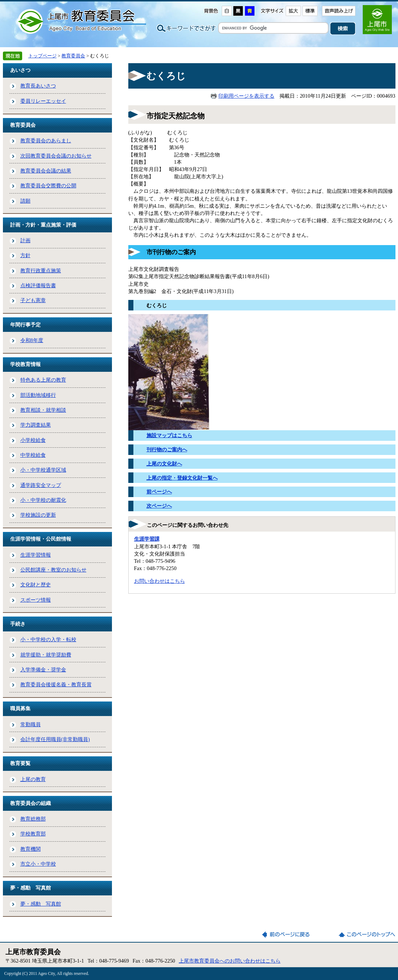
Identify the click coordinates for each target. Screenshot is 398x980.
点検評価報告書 (38, 285)
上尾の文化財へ (164, 464)
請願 (25, 201)
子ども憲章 (33, 300)
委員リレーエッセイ (43, 101)
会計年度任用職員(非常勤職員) (55, 739)
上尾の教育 (33, 779)
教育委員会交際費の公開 (48, 186)
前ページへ (159, 492)
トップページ (43, 56)
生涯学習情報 (36, 555)
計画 (25, 240)
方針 (25, 255)
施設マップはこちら (169, 435)
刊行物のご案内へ (167, 450)
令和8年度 (32, 340)
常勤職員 (31, 724)
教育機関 (31, 849)
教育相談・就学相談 (43, 410)
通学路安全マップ (41, 485)
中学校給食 (33, 455)
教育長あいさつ (38, 86)
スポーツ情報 (36, 600)
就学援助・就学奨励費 (46, 655)
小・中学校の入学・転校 (48, 639)
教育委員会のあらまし (46, 141)
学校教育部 (33, 834)
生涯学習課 (147, 539)
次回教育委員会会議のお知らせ (56, 156)
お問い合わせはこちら (160, 581)
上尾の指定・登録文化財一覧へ (182, 478)
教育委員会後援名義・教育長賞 (56, 684)
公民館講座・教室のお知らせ (53, 570)
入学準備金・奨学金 (43, 670)
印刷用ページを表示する (246, 96)
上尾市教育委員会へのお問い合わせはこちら (230, 961)
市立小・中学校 (38, 864)
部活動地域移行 (38, 395)
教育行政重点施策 (41, 271)
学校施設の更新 (38, 515)
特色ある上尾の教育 (43, 380)
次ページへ (159, 506)
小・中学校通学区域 (43, 470)
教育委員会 (73, 56)
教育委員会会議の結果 (46, 171)
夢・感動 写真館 (41, 904)
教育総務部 (33, 819)
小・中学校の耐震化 (43, 500)
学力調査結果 (36, 425)
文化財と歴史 (36, 585)
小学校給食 (33, 440)
